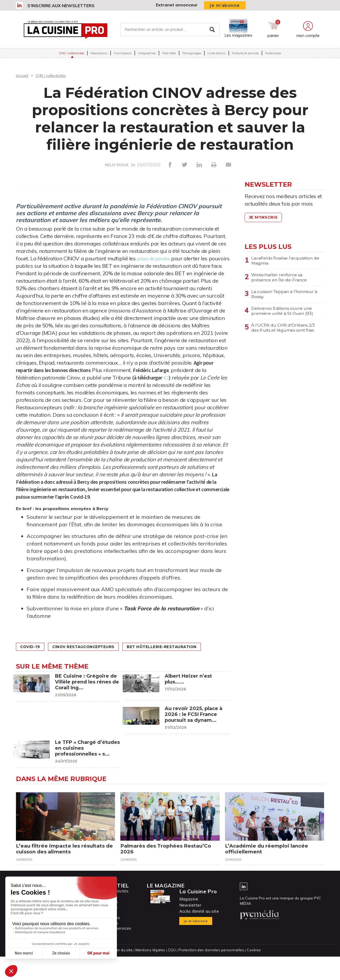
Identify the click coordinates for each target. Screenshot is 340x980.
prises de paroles (157, 258)
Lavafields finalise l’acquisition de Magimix (280, 261)
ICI (203, 378)
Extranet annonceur (177, 5)
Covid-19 (33, 647)
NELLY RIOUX (117, 165)
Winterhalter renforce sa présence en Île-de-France (282, 280)
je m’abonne (225, 5)
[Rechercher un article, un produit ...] (170, 31)
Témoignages (192, 56)
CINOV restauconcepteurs (94, 647)
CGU (172, 973)
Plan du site (124, 973)
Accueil (23, 75)
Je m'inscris (266, 217)
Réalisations (99, 56)
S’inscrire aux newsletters (61, 6)
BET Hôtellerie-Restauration (61, 657)
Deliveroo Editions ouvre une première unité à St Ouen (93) (287, 316)
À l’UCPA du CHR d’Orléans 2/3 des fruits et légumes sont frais (287, 338)
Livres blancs (216, 56)
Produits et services (245, 56)
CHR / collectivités (72, 56)
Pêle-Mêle (169, 56)
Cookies (252, 973)
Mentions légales (152, 973)
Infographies (147, 56)
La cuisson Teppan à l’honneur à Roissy (276, 298)
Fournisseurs (123, 56)
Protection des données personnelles (210, 973)
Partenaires (273, 56)
